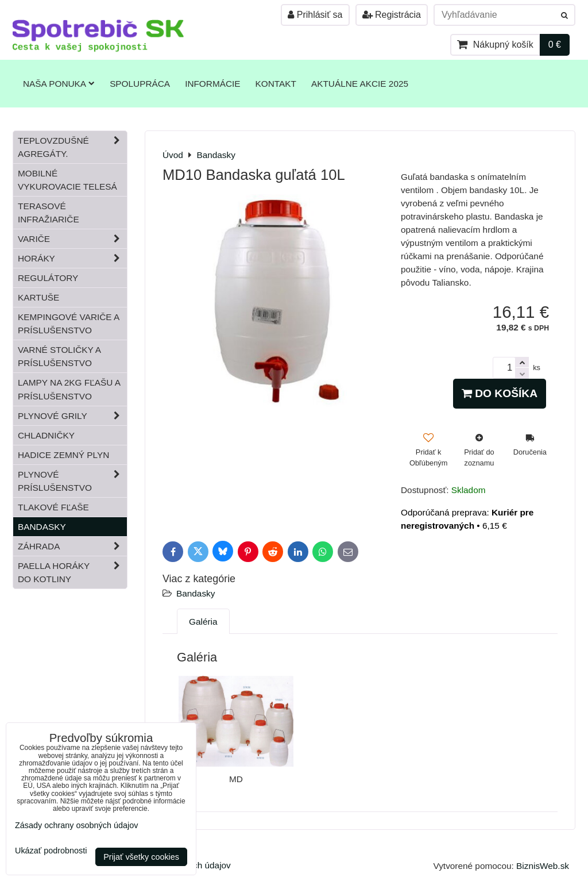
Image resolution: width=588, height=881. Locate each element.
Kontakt (276, 84)
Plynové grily (72, 416)
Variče (72, 239)
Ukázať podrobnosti (51, 851)
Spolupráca (140, 84)
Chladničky (46, 435)
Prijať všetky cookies (141, 857)
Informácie (212, 84)
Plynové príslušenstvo (72, 481)
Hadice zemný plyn (63, 455)
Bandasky (196, 593)
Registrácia (392, 15)
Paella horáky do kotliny (72, 572)
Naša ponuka (59, 84)
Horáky (72, 258)
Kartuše (38, 297)
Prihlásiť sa (315, 15)
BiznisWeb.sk (543, 866)
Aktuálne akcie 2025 (360, 84)
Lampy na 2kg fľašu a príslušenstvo (69, 389)
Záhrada (72, 546)
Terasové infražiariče (49, 213)
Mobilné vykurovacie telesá (67, 180)
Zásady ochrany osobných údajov (76, 825)
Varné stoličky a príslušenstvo (59, 356)
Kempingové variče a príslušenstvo (69, 324)
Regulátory (48, 278)
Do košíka (500, 393)
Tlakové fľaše (53, 507)
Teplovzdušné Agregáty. (72, 147)
